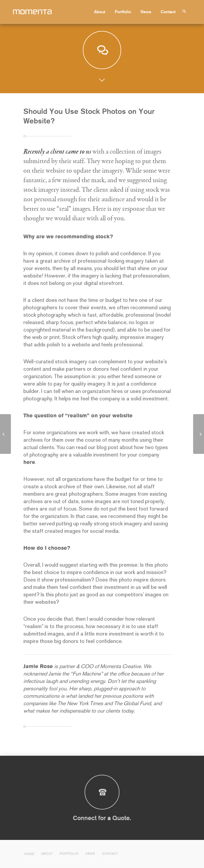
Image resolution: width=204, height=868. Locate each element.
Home (29, 854)
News (90, 854)
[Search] (186, 12)
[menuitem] (102, 12)
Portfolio (69, 854)
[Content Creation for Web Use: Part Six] (5, 434)
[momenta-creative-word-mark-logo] (41, 12)
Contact (110, 854)
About (47, 854)
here (29, 462)
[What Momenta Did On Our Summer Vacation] (199, 434)
